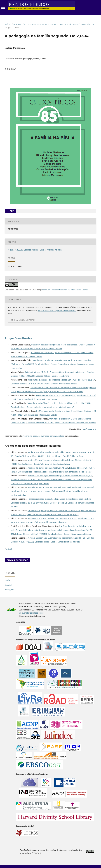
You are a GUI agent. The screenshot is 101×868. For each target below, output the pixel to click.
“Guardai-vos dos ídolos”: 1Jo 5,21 (43, 403)
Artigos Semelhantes (18, 338)
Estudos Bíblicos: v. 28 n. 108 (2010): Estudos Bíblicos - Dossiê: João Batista (44, 384)
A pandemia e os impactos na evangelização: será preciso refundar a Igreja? (61, 487)
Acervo (18, 24)
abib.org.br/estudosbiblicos (31, 613)
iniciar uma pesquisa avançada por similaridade (43, 436)
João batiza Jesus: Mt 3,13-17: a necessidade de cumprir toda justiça (55, 372)
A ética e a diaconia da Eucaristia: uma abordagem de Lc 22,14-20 (57, 538)
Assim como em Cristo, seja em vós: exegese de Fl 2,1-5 (52, 518)
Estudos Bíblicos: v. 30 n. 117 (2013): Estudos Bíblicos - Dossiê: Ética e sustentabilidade (53, 534)
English (8, 580)
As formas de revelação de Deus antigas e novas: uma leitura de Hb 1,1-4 (60, 476)
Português (9, 590)
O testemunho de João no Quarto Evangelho (56, 395)
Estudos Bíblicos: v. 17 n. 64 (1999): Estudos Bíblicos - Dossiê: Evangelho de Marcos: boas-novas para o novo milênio (52, 364)
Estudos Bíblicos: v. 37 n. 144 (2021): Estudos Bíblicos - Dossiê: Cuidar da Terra (49, 456)
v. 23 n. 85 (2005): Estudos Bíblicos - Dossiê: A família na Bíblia (59, 24)
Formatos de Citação (22, 320)
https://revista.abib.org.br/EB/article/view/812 (57, 310)
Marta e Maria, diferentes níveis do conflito (47, 460)
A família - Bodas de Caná (43, 353)
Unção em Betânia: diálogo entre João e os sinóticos (54, 345)
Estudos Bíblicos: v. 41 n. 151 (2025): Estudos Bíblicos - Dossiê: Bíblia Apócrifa (62, 423)
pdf (11, 211)
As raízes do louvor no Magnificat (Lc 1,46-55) (48, 468)
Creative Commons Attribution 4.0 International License (65, 290)
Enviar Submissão (18, 560)
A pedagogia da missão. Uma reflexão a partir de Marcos (58, 360)
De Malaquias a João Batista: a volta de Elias (56, 411)
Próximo (88, 429)
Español (8, 585)
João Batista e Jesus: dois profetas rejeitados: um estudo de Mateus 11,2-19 (62, 380)
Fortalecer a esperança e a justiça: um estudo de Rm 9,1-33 (54, 511)
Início (8, 24)
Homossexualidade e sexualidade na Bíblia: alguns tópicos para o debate (60, 499)
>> (11, 549)
